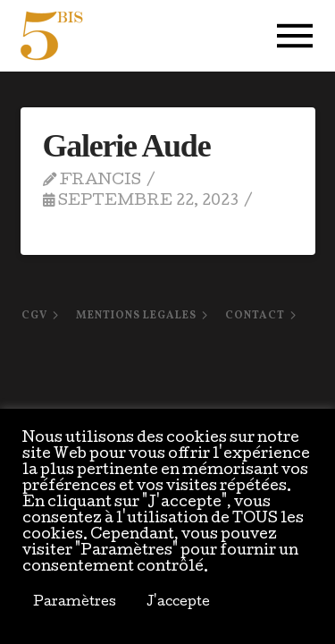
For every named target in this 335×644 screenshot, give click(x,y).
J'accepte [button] (178, 603)
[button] (295, 36)
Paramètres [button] (75, 603)
